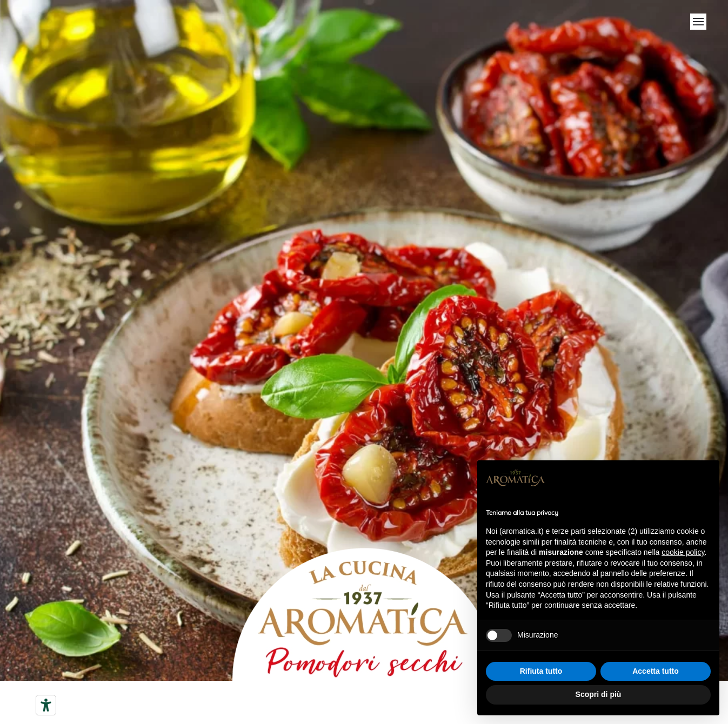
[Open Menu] (698, 22)
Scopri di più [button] (599, 694)
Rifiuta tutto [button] (541, 671)
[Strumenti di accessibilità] (46, 705)
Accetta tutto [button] (656, 671)
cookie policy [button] (683, 552)
